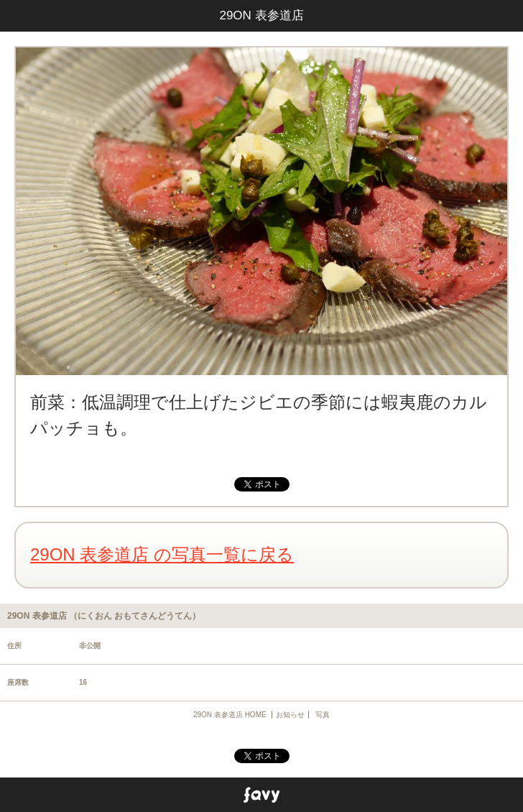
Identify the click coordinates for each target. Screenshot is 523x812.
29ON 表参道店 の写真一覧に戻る (162, 554)
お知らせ (290, 715)
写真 (323, 715)
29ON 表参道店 (261, 15)
